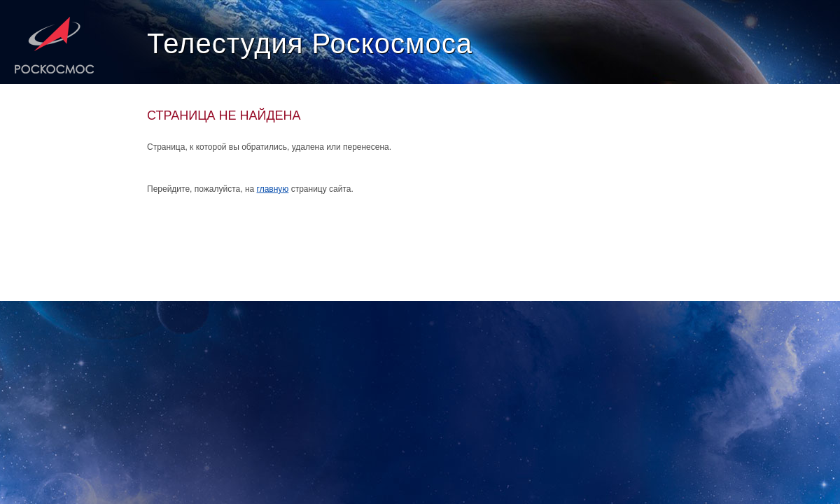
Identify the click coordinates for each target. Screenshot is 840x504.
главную (273, 189)
